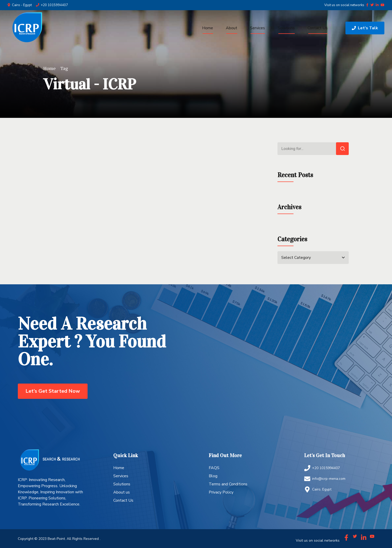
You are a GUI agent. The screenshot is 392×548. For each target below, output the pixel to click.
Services (257, 28)
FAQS (214, 468)
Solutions (286, 28)
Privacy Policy (221, 492)
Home (208, 28)
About (232, 28)
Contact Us (318, 28)
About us (122, 492)
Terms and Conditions (228, 484)
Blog (213, 476)
